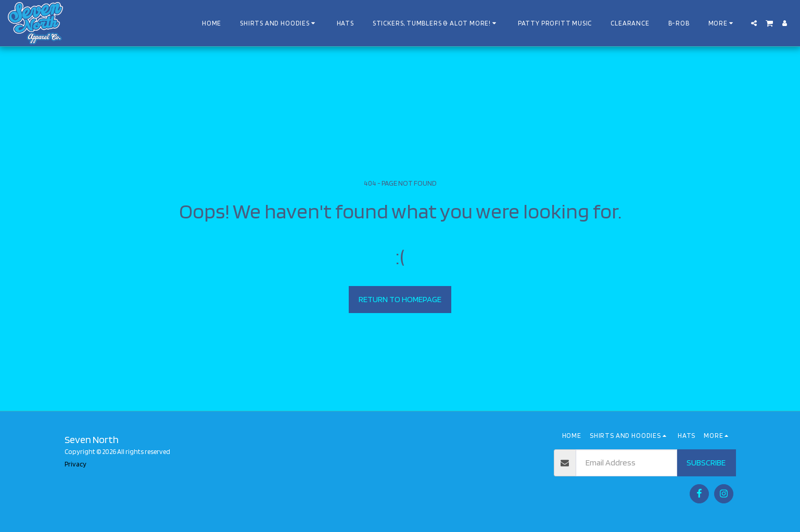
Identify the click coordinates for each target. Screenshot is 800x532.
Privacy (75, 464)
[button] (754, 23)
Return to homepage (400, 299)
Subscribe (706, 462)
